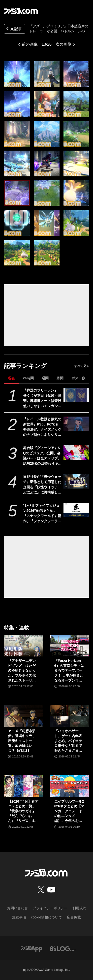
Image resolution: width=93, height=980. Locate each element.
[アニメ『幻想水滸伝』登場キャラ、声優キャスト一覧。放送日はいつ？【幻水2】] (23, 716)
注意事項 (19, 917)
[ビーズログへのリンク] (63, 949)
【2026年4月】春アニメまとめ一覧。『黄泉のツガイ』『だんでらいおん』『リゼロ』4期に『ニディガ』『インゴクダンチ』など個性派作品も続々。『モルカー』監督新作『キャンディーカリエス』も (23, 811)
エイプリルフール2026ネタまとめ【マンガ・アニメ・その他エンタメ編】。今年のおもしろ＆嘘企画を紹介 (69, 811)
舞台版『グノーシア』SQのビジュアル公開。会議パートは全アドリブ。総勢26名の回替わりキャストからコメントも (42, 456)
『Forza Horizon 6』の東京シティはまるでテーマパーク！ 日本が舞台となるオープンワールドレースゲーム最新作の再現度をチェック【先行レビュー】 (69, 671)
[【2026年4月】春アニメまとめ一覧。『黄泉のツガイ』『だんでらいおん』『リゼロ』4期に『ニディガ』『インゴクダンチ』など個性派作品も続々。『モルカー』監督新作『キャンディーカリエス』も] (23, 786)
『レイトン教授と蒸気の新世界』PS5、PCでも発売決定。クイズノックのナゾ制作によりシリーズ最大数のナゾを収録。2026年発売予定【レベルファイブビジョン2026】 (42, 427)
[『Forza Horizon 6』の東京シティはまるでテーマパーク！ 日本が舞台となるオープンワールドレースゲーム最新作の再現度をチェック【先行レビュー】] (70, 646)
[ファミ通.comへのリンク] (21, 11)
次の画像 (63, 44)
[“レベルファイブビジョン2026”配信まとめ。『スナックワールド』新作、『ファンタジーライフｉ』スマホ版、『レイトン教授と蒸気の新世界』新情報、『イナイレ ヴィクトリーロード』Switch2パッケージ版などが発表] (76, 510)
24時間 (28, 378)
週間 (45, 378)
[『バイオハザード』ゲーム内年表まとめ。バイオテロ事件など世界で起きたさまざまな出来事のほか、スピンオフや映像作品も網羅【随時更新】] (70, 716)
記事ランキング (25, 366)
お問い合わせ (17, 908)
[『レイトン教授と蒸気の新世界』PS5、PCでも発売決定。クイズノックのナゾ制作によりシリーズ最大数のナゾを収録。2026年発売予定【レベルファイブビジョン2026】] (76, 424)
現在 (11, 378)
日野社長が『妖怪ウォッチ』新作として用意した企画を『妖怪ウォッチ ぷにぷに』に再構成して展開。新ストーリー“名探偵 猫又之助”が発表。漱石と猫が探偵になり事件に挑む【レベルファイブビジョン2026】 (42, 485)
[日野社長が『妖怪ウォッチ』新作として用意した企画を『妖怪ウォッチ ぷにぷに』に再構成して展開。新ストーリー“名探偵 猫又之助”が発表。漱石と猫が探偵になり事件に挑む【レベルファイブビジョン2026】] (76, 481)
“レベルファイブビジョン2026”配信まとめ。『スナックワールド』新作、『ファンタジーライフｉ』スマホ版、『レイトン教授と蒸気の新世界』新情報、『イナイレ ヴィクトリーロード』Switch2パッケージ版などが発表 (42, 514)
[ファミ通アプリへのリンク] (31, 949)
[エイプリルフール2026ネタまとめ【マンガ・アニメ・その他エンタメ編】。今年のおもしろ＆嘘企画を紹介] (70, 786)
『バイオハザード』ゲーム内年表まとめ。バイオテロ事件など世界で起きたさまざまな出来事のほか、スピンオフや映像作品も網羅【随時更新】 (68, 741)
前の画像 (30, 44)
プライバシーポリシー (50, 908)
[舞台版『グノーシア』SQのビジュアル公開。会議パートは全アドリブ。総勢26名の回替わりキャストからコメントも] (76, 453)
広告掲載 (74, 917)
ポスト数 (78, 378)
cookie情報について (46, 917)
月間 (60, 378)
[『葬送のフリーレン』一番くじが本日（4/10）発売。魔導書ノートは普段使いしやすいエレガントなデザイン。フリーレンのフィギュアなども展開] (76, 395)
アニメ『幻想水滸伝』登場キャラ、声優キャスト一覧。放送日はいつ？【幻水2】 (22, 741)
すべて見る (82, 366)
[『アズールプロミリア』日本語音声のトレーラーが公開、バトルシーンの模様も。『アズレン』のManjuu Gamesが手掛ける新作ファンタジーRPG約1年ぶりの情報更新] (17, 74)
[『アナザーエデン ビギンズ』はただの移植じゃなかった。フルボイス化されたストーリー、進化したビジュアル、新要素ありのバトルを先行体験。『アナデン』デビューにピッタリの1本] (23, 646)
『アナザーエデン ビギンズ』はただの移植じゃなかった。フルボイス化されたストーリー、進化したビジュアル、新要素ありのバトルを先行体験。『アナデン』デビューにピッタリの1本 (22, 671)
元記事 (14, 29)
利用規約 (79, 908)
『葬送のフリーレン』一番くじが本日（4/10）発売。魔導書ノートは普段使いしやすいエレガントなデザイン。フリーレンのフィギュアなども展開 (42, 398)
